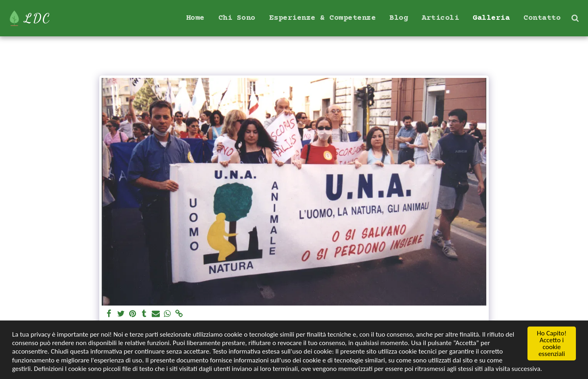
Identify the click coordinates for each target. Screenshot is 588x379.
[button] (575, 18)
